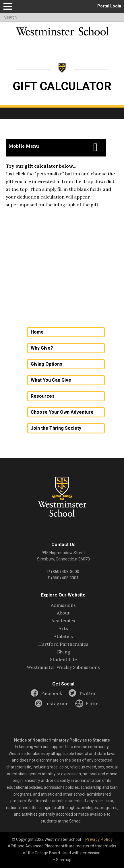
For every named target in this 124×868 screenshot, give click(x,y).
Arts (63, 628)
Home (37, 332)
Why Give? (42, 348)
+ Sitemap (62, 860)
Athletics (63, 636)
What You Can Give (51, 380)
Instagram (57, 704)
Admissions (63, 605)
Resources (43, 396)
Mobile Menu (24, 146)
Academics (63, 621)
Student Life (63, 659)
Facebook (52, 693)
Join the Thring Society (56, 428)
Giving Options (46, 364)
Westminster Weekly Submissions (63, 667)
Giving (63, 652)
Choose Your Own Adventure (62, 412)
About (63, 613)
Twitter (87, 693)
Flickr (92, 704)
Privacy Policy (99, 839)
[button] (8, 6)
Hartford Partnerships (63, 644)
